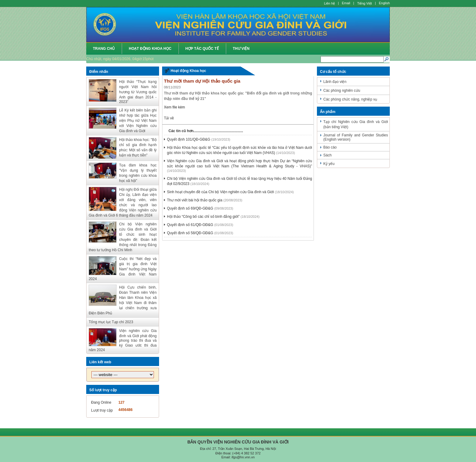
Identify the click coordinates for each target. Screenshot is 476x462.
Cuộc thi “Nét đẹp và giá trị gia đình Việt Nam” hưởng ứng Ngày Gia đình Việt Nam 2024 (123, 269)
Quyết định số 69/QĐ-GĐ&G (190, 208)
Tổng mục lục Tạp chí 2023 (111, 322)
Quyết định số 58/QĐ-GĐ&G (190, 233)
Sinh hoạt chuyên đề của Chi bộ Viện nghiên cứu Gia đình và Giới (220, 192)
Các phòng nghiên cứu (342, 91)
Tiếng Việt (364, 3)
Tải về (169, 118)
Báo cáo (330, 147)
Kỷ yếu (329, 164)
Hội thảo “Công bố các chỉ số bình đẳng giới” (203, 217)
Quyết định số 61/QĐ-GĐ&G (190, 225)
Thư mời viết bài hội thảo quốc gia (195, 200)
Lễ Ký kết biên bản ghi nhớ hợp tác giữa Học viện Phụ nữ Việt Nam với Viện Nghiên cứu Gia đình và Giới (138, 121)
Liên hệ (329, 3)
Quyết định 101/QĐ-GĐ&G (189, 139)
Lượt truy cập (102, 410)
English (384, 3)
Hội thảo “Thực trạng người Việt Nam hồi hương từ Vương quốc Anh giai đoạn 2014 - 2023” (138, 92)
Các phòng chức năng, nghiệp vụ (350, 99)
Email (346, 3)
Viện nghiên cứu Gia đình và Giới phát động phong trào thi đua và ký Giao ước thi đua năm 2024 (123, 340)
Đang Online (101, 402)
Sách (327, 155)
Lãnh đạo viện (335, 82)
